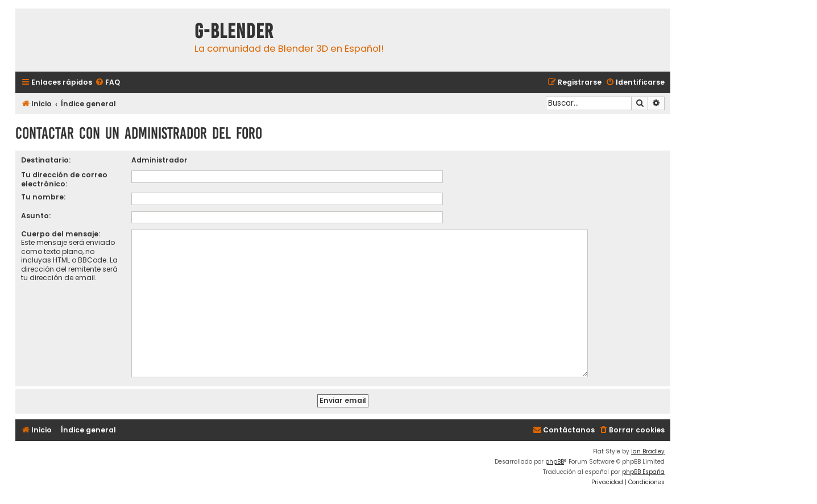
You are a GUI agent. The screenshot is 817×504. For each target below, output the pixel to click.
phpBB (555, 457)
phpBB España (643, 467)
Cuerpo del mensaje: (61, 234)
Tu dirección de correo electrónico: (64, 179)
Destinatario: (46, 160)
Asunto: (36, 216)
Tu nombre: (43, 197)
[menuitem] (107, 83)
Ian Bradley (648, 447)
